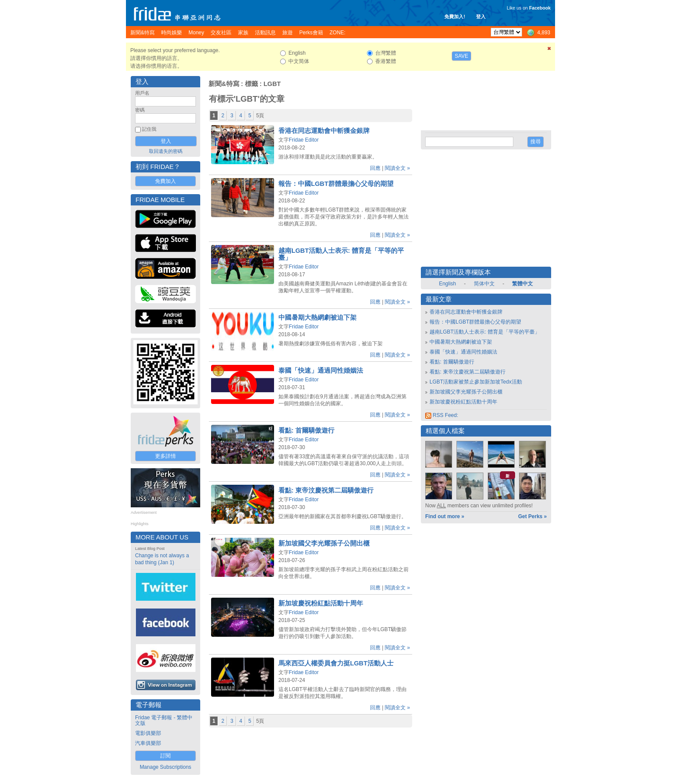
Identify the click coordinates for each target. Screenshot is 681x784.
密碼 (140, 110)
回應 (375, 168)
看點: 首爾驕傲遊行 (306, 430)
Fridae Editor (304, 140)
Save (461, 56)
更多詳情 (165, 456)
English (448, 284)
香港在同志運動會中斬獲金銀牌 (324, 131)
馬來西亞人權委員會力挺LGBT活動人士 (336, 663)
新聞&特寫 (224, 84)
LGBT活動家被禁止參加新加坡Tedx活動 (476, 382)
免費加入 (165, 181)
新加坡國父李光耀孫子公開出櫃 (324, 543)
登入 (481, 17)
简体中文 (484, 284)
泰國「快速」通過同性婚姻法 (321, 370)
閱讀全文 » (397, 168)
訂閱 (165, 756)
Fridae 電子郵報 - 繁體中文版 (164, 720)
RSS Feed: (442, 415)
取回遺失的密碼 (166, 151)
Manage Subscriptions (166, 767)
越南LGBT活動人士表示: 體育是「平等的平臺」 (485, 332)
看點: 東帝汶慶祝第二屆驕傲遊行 (326, 490)
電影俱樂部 (148, 733)
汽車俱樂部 (148, 743)
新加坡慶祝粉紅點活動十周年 (321, 603)
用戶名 (142, 93)
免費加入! (455, 17)
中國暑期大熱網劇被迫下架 (317, 318)
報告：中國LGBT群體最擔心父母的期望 (336, 184)
